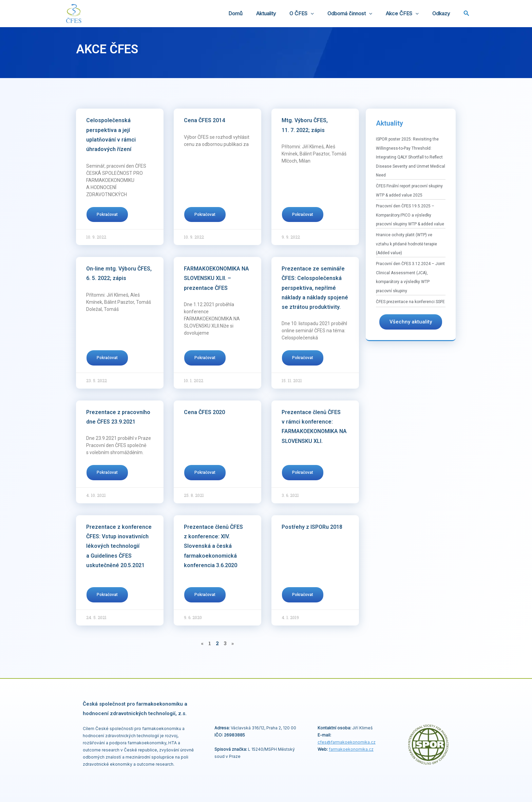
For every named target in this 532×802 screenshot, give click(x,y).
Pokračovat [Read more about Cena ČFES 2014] (205, 215)
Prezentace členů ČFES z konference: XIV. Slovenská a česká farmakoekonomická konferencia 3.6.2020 (213, 546)
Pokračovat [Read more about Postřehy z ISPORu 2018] (303, 595)
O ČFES (313, 14)
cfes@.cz (347, 742)
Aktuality (281, 13)
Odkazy (443, 13)
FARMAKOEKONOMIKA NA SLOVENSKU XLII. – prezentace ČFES (216, 278)
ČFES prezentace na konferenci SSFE (410, 302)
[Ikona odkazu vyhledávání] (467, 14)
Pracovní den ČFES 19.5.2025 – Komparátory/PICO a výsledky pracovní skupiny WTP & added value (410, 215)
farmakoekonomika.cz (351, 749)
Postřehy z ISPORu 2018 (312, 527)
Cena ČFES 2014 (204, 120)
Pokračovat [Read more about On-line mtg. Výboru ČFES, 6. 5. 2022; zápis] (107, 358)
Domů (254, 13)
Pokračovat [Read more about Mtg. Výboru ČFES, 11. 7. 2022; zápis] (303, 215)
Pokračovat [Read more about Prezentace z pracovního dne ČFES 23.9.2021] (107, 472)
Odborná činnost (358, 14)
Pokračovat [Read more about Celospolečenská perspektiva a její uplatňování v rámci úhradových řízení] (107, 215)
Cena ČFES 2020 (204, 412)
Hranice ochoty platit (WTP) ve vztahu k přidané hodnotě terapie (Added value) (406, 244)
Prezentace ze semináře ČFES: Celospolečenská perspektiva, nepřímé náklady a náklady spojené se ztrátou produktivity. (315, 288)
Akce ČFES (407, 14)
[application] (322, 14)
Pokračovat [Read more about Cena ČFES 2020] (205, 472)
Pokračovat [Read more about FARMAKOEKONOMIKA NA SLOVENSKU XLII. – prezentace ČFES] (205, 358)
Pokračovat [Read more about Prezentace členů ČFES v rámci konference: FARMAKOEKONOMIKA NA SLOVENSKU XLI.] (303, 472)
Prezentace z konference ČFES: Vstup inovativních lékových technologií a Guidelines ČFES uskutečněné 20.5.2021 (119, 546)
